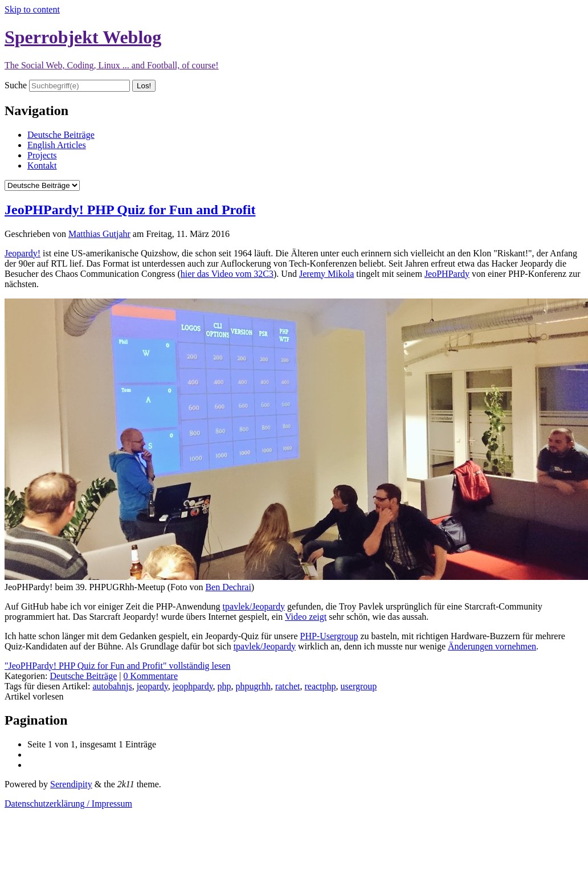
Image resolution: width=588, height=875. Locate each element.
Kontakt (42, 165)
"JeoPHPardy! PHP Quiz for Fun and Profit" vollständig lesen (117, 666)
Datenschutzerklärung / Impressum (68, 804)
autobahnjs (112, 686)
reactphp (320, 686)
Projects (42, 155)
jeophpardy (193, 686)
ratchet (288, 686)
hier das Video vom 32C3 (227, 274)
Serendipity (71, 784)
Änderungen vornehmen (492, 646)
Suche (16, 85)
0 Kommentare (150, 676)
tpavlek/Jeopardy (254, 606)
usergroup (359, 686)
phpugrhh (253, 686)
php (224, 686)
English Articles (57, 145)
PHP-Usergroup (329, 636)
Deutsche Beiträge (61, 135)
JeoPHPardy (447, 274)
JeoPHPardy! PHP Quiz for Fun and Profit (130, 210)
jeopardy (152, 686)
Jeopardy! (23, 253)
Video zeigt (306, 617)
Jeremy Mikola (326, 274)
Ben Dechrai (228, 587)
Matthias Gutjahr (99, 234)
